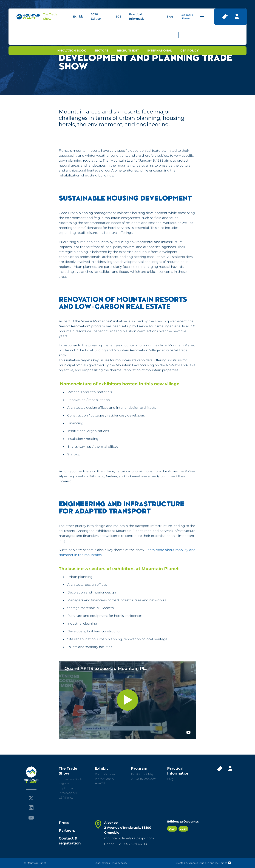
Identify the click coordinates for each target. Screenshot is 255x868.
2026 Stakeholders (144, 779)
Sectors (101, 51)
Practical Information (178, 771)
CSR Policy (190, 51)
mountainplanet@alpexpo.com (129, 838)
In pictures (66, 788)
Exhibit (78, 17)
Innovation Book (71, 51)
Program (139, 768)
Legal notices (102, 863)
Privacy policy (120, 863)
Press (64, 823)
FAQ (170, 779)
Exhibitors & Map (143, 774)
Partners (67, 830)
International (160, 51)
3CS (119, 17)
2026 (183, 829)
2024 (172, 829)
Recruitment (128, 51)
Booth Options (105, 774)
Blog (170, 17)
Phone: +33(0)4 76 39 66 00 (126, 844)
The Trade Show (68, 771)
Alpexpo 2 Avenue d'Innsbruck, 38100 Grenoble (128, 828)
